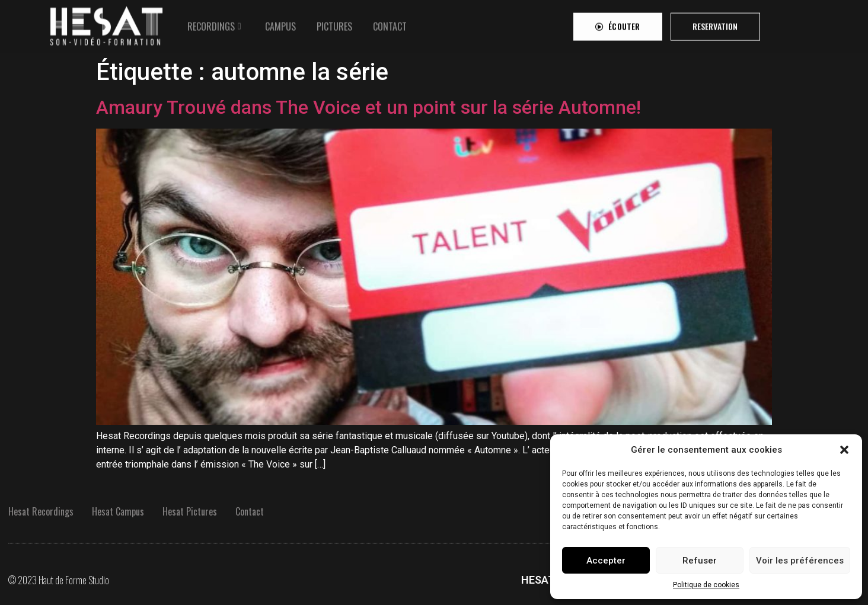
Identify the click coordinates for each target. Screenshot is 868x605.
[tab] (216, 23)
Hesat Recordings (41, 511)
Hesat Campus (118, 511)
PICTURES (334, 23)
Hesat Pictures (190, 511)
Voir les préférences (800, 561)
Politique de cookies (706, 585)
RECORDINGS (211, 23)
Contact (250, 511)
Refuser (700, 561)
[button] (844, 450)
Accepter (606, 561)
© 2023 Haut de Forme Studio (59, 580)
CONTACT (390, 23)
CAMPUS (280, 23)
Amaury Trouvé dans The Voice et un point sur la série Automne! (368, 107)
